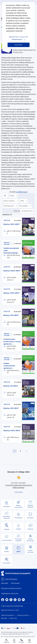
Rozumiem (18, 45)
